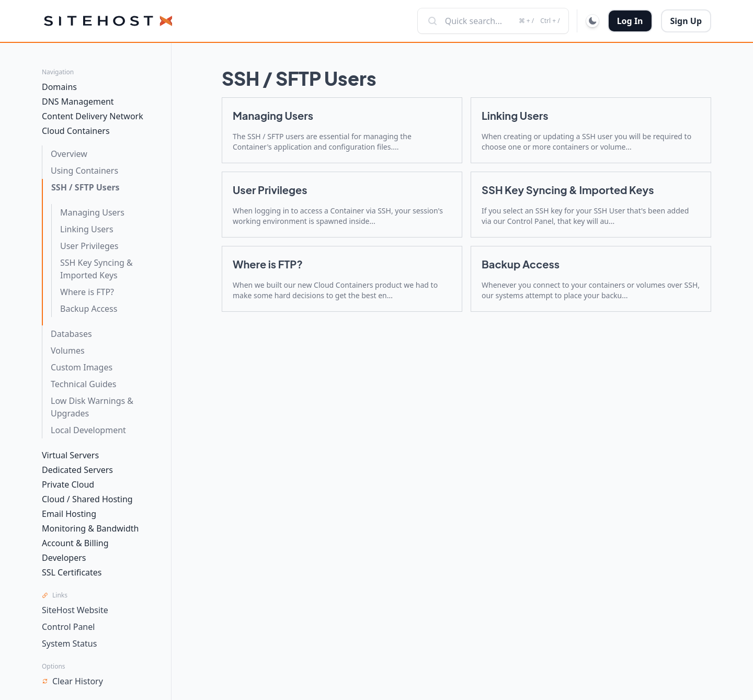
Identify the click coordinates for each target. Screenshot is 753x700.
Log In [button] (630, 21)
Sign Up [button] (686, 21)
